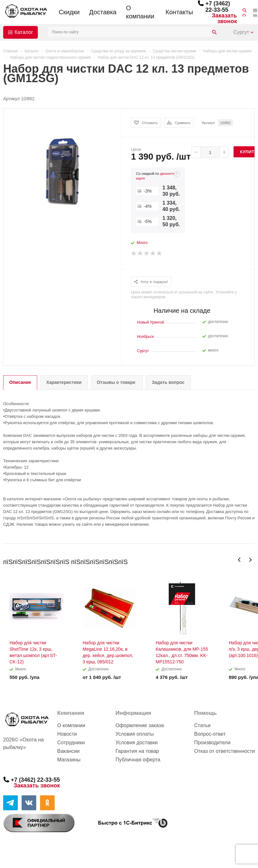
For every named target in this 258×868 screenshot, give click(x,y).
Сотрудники (71, 743)
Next (250, 560)
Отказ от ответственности (224, 751)
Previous (239, 560)
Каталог (24, 32)
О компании (140, 12)
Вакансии (68, 751)
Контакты (179, 12)
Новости (67, 734)
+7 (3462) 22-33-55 (218, 7)
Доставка (103, 12)
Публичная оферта (138, 760)
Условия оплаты (134, 734)
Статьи (202, 725)
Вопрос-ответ (210, 734)
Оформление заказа (139, 725)
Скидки (69, 12)
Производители (212, 743)
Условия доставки (136, 743)
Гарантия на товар (137, 751)
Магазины (69, 760)
